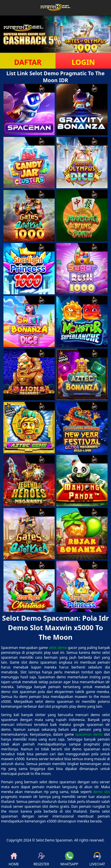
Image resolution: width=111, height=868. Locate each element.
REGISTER (41, 859)
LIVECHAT (97, 859)
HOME (14, 859)
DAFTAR (28, 62)
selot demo (58, 648)
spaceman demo (89, 734)
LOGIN (83, 62)
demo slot (102, 792)
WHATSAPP (69, 859)
